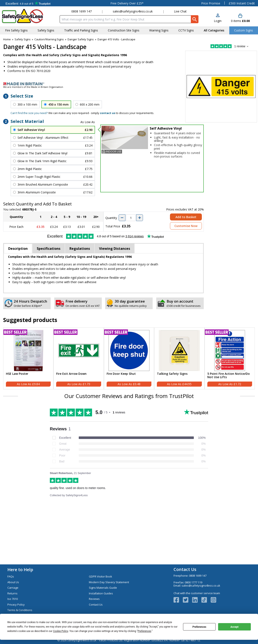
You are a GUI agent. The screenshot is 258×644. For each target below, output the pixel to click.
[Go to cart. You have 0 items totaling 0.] (240, 18)
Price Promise (211, 3)
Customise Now (186, 226)
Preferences (199, 627)
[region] (28, 351)
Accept (235, 627)
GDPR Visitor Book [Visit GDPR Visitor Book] (100, 576)
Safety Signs (23, 39)
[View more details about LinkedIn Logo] (197, 600)
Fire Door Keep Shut (121, 374)
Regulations (80, 249)
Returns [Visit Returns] (12, 593)
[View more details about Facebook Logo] (178, 600)
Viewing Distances (115, 249)
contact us (108, 113)
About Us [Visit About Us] (13, 582)
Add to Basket (186, 217)
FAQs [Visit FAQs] (11, 576)
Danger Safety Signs (81, 39)
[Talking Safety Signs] (179, 359)
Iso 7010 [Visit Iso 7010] (13, 599)
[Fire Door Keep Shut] (129, 359)
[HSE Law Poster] (28, 359)
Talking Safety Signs (172, 374)
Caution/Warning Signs (49, 39)
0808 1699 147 (81, 11)
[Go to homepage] (26, 16)
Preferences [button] (144, 631)
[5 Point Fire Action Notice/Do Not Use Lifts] (230, 359)
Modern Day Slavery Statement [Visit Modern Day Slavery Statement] (109, 582)
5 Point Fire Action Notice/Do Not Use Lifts (229, 376)
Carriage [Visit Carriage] (13, 588)
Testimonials (28, 3)
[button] (218, 18)
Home (7, 39)
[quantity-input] (131, 218)
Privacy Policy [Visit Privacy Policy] (16, 605)
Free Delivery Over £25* (127, 3)
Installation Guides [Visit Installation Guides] (101, 593)
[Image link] (129, 84)
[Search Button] (195, 19)
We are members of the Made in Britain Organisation (33, 87)
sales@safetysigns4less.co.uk (133, 11)
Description (18, 249)
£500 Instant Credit (242, 3)
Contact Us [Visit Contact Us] (96, 605)
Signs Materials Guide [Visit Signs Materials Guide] (103, 588)
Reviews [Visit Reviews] (94, 599)
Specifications (49, 249)
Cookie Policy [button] (60, 631)
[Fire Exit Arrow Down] (79, 359)
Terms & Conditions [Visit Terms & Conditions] (20, 610)
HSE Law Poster (17, 374)
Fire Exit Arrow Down (71, 374)
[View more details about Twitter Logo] (187, 600)
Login (218, 21)
